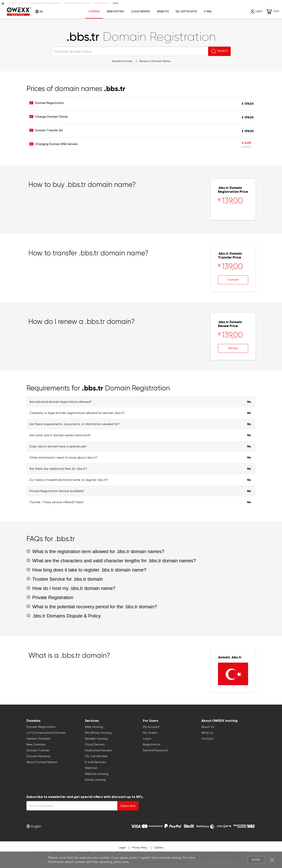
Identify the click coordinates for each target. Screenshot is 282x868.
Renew (233, 348)
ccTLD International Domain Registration (40, 3)
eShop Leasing (95, 780)
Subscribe (128, 806)
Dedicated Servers (98, 750)
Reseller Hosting (96, 739)
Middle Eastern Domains (77, 3)
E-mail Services (95, 762)
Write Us (207, 733)
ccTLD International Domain (46, 733)
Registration (152, 745)
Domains (12, 3)
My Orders (150, 733)
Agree (256, 860)
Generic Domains (39, 739)
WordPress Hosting (98, 733)
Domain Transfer (38, 750)
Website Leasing (97, 774)
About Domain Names (42, 762)
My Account (151, 727)
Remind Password (155, 750)
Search (208, 51)
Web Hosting (115, 11)
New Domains (36, 745)
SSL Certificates (186, 11)
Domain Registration (41, 727)
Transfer (233, 280)
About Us (208, 727)
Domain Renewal (38, 756)
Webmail (91, 768)
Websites (163, 11)
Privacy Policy (140, 848)
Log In (147, 739)
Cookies (159, 848)
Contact (207, 739)
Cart (273, 12)
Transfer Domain (122, 61)
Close (272, 860)
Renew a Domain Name (155, 61)
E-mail (208, 11)
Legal (122, 848)
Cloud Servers (140, 11)
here (125, 862)
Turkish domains (101, 3)
